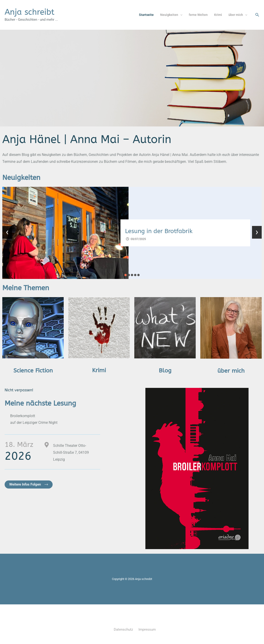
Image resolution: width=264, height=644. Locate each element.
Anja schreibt (30, 12)
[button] (180, 15)
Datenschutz (123, 629)
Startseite (146, 15)
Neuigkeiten (171, 15)
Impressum (147, 629)
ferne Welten (198, 15)
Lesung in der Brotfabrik (159, 231)
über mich (238, 15)
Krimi (218, 15)
